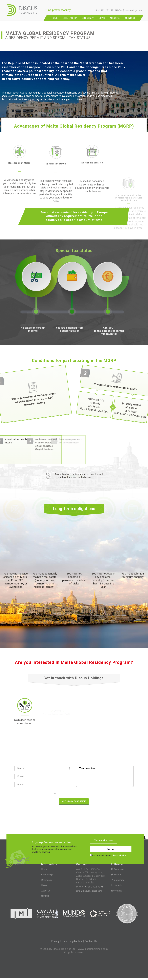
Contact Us (91, 943)
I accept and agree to (75, 793)
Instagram (117, 881)
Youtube (117, 892)
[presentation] (27, 802)
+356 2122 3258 (94, 888)
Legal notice (76, 943)
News (102, 18)
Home (55, 18)
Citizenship (70, 18)
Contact (130, 18)
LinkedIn (117, 887)
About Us (115, 18)
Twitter (116, 876)
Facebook (117, 871)
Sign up (99, 848)
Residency (88, 18)
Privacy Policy (87, 793)
